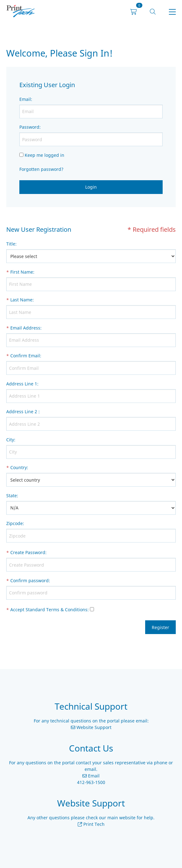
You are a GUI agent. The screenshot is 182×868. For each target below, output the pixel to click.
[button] (153, 12)
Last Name (21, 300)
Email (25, 99)
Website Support (93, 727)
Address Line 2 (22, 412)
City (10, 440)
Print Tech (93, 824)
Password (29, 127)
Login (91, 187)
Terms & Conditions (67, 610)
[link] (21, 12)
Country (19, 467)
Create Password (28, 552)
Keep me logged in (44, 155)
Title (11, 244)
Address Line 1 (22, 384)
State (12, 496)
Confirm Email (25, 356)
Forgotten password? (41, 169)
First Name (22, 272)
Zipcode (15, 523)
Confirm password (30, 580)
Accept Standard (28, 610)
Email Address (25, 328)
